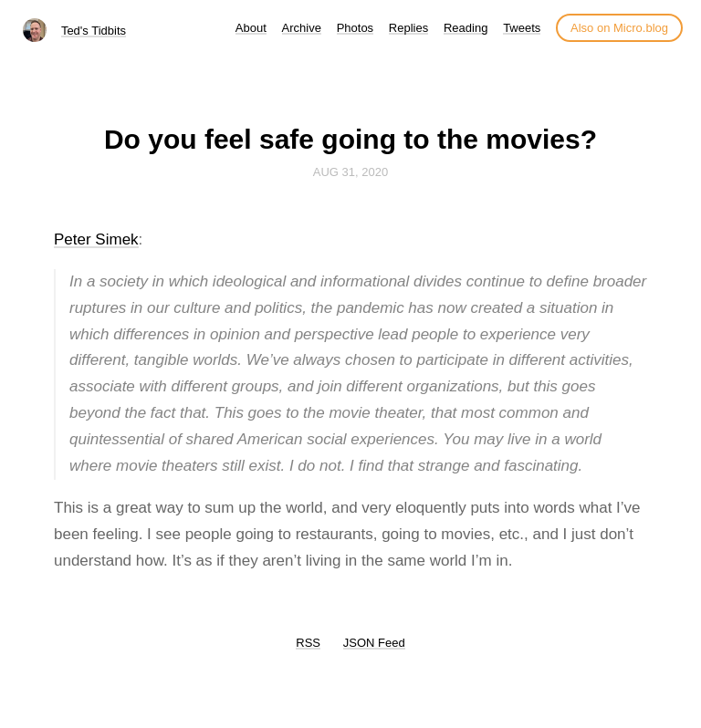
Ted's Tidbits (94, 31)
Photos (355, 28)
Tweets (522, 28)
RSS (308, 643)
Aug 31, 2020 (350, 172)
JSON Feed (374, 643)
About (251, 28)
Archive (302, 28)
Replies (408, 28)
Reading (466, 28)
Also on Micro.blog (619, 28)
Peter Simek (96, 239)
